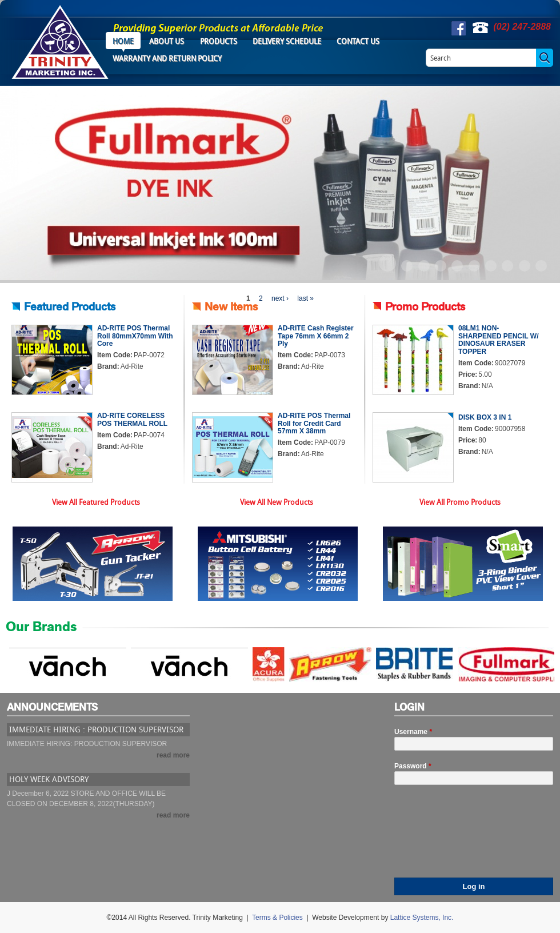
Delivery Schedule (287, 41)
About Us (167, 41)
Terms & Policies (277, 918)
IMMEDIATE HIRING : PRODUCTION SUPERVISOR (96, 729)
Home (123, 41)
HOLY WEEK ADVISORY (49, 779)
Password (413, 766)
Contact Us (358, 41)
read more (173, 755)
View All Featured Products (96, 502)
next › (280, 298)
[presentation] (441, 836)
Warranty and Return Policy (167, 58)
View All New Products (277, 502)
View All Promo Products (460, 502)
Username (413, 732)
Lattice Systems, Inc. (422, 918)
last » (305, 298)
